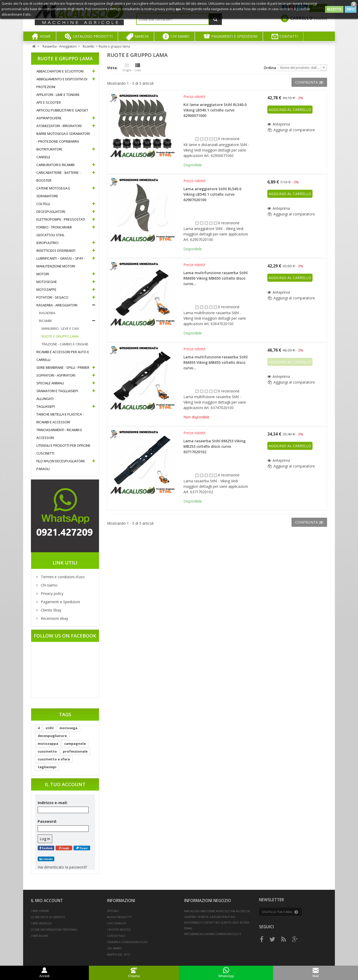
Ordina (270, 68)
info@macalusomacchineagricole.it (213, 934)
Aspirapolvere (49, 118)
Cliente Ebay (51, 610)
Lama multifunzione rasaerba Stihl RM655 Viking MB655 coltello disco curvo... (216, 362)
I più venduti (117, 923)
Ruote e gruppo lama (60, 336)
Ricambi (45, 321)
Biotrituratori (49, 149)
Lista (138, 68)
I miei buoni (39, 936)
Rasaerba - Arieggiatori (57, 305)
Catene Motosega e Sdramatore (53, 192)
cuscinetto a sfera (54, 759)
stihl (49, 728)
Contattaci (116, 936)
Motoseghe (47, 282)
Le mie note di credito (48, 917)
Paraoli (43, 469)
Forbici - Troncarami (54, 227)
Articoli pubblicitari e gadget (62, 110)
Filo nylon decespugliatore (61, 461)
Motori (43, 274)
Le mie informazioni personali (54, 929)
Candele (43, 157)
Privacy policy (52, 593)
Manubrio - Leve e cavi (60, 328)
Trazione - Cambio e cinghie (65, 344)
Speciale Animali (50, 383)
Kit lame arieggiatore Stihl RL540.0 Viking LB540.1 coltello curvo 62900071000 (215, 110)
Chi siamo (49, 585)
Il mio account (47, 901)
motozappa (48, 744)
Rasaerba (47, 313)
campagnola (75, 744)
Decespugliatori (51, 212)
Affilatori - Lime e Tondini (58, 95)
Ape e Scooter (49, 102)
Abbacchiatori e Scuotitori (60, 71)
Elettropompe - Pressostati (61, 219)
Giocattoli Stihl (50, 235)
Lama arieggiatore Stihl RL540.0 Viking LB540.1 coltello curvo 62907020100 (212, 194)
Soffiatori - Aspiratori (56, 375)
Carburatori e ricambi (55, 165)
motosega (68, 728)
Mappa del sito (119, 954)
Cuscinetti (45, 453)
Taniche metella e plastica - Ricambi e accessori (60, 418)
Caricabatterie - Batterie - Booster (58, 176)
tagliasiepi (47, 767)
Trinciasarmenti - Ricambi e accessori (59, 434)
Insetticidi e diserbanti (56, 251)
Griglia (127, 68)
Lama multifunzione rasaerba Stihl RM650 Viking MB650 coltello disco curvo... (216, 278)
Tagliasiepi (46, 406)
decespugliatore (52, 736)
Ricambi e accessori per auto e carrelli (63, 356)
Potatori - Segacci (52, 297)
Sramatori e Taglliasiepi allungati (57, 395)
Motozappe (46, 290)
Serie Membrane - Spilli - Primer (63, 367)
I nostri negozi (119, 929)
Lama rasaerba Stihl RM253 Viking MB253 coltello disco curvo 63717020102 (214, 446)
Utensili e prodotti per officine (63, 445)
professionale (75, 751)
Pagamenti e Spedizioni (60, 602)
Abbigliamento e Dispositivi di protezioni (62, 83)
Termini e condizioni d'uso (62, 577)
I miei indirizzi (41, 923)
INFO (351, 9)
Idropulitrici (47, 243)
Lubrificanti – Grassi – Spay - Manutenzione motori (61, 262)
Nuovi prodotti (119, 917)
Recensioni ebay (54, 618)
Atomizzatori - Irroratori (59, 126)
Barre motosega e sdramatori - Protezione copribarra (63, 137)
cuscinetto (47, 751)
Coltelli (43, 204)
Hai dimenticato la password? (62, 867)
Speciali (113, 911)
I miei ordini (40, 911)
